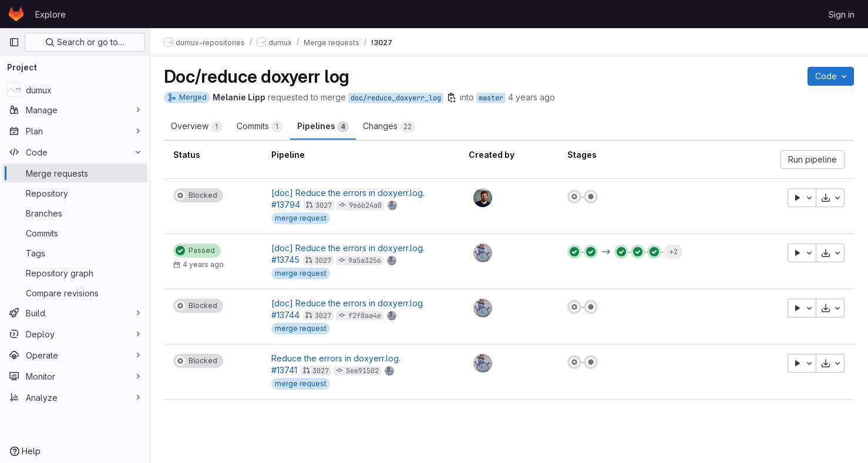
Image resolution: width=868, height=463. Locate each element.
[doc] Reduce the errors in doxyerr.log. (349, 193)
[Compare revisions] (75, 293)
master (492, 98)
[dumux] (75, 90)
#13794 (287, 205)
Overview (197, 127)
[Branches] (75, 213)
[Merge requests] (75, 173)
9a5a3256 (366, 261)
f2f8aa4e (366, 316)
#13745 (287, 260)
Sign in (842, 14)
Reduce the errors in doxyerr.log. (337, 358)
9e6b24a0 (366, 205)
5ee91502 (364, 371)
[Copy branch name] (452, 97)
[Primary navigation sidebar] (14, 42)
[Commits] (75, 233)
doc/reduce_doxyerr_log (396, 98)
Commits (260, 127)
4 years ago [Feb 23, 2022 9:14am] (532, 97)
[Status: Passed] (198, 251)
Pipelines (324, 127)
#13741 (285, 370)
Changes (390, 127)
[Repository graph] (75, 273)
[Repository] (75, 193)
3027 (325, 205)
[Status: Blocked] (199, 195)
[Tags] (75, 253)
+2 (673, 251)
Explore (51, 14)
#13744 (287, 315)
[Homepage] (16, 14)
